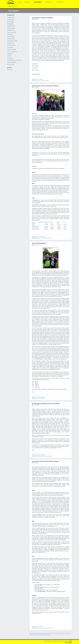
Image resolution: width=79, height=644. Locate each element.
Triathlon (9, 18)
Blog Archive (10, 70)
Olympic (9, 30)
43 (42, 635)
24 (58, 633)
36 (33, 635)
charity (9, 54)
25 (59, 633)
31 (68, 633)
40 (38, 635)
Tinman (9, 58)
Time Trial (10, 39)
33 (70, 633)
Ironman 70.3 (11, 49)
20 (53, 633)
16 (47, 633)
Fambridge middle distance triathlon (44, 456)
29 (65, 633)
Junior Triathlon (11, 52)
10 (39, 633)
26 (61, 633)
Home (19, 2)
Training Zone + (60, 2)
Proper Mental (11, 62)
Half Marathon (11, 41)
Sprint (9, 35)
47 (47, 635)
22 (56, 633)
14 (45, 633)
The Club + (28, 2)
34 (30, 635)
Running (9, 22)
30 (66, 633)
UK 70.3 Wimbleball (41, 398)
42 (41, 635)
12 (42, 633)
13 (43, 633)
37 (34, 635)
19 (51, 633)
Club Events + (49, 2)
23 (57, 633)
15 (46, 633)
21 (54, 633)
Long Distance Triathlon (13, 60)
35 (31, 635)
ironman (36, 627)
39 (37, 635)
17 (49, 633)
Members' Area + (13, 6)
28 (64, 633)
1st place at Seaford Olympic (43, 81)
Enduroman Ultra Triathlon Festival (44, 238)
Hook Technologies (68, 642)
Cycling (9, 24)
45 (45, 635)
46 (46, 635)
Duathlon (10, 37)
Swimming (10, 28)
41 (39, 635)
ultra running (10, 45)
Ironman (9, 20)
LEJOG (9, 47)
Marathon (10, 26)
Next (49, 635)
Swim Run (10, 64)
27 (62, 633)
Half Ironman (11, 32)
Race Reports (38, 2)
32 (69, 633)
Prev (30, 633)
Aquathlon (10, 43)
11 (41, 633)
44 (43, 635)
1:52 (63, 432)
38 (35, 635)
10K (8, 56)
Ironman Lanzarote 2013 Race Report (45, 628)
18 (50, 633)
